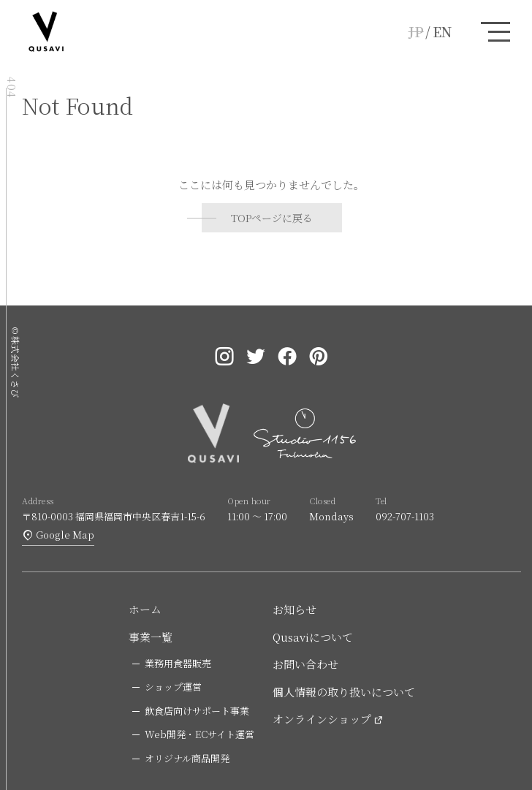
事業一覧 (151, 637)
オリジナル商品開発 (187, 758)
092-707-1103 (405, 516)
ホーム (145, 609)
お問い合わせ (305, 664)
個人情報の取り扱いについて (344, 692)
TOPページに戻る (272, 218)
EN (442, 31)
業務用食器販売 (178, 663)
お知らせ (294, 609)
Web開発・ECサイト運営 (199, 734)
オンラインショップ (322, 719)
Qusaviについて (313, 637)
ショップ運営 (173, 687)
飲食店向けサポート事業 (197, 711)
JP (416, 31)
